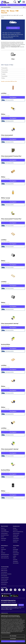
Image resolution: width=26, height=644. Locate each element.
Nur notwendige (13, 636)
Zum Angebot (13, 495)
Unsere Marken (16, 538)
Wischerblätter (16, 563)
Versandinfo (15, 530)
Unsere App (3, 540)
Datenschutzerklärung (14, 608)
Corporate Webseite (5, 532)
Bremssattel (15, 551)
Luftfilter (15, 556)
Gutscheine (15, 542)
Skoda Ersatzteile (4, 582)
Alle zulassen (13, 641)
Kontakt (3, 548)
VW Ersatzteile (4, 584)
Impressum (3, 553)
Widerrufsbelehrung (5, 558)
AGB (2, 551)
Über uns (3, 528)
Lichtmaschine (16, 555)
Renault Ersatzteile (5, 579)
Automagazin (15, 537)
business (4, 530)
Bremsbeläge (16, 549)
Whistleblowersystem (5, 555)
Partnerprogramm (4, 533)
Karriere (3, 537)
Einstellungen (13, 639)
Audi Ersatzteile (4, 569)
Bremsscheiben (16, 553)
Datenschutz (4, 549)
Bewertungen (4, 538)
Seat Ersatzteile (4, 581)
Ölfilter (14, 558)
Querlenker (15, 560)
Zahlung (15, 528)
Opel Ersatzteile (4, 576)
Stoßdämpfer (15, 561)
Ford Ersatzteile (4, 572)
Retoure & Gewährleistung (18, 532)
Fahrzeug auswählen (10, 498)
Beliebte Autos (16, 540)
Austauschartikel (16, 533)
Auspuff (14, 548)
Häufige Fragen (16, 535)
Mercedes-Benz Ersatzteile (6, 574)
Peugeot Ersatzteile (5, 577)
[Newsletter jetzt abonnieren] (21, 605)
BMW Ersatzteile (4, 571)
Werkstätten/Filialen (5, 535)
